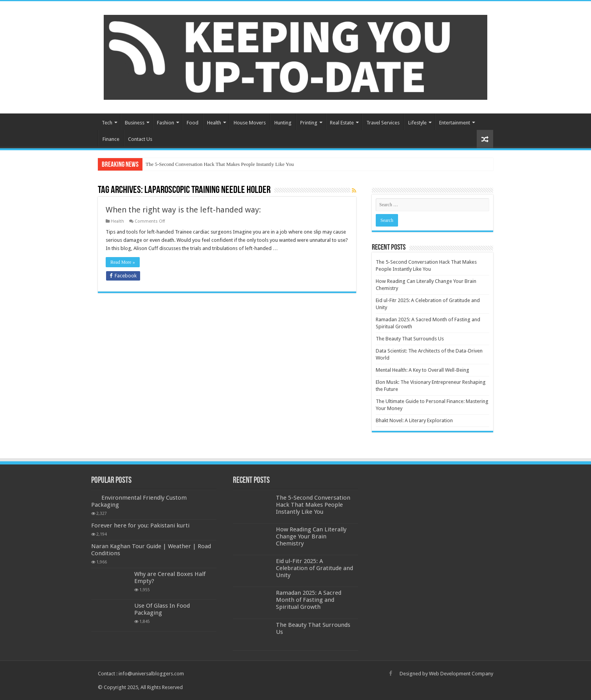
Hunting (283, 123)
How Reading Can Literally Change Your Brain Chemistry (311, 536)
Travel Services (383, 123)
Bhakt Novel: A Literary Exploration (414, 420)
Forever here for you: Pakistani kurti (140, 525)
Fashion (166, 123)
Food (193, 123)
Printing (309, 123)
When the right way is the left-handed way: (183, 210)
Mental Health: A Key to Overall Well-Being (423, 370)
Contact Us (140, 139)
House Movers (250, 123)
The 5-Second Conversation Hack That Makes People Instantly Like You (220, 164)
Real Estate (342, 123)
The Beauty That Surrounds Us (410, 339)
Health (214, 123)
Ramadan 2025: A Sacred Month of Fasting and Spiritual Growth (309, 600)
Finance (111, 139)
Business (135, 123)
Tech (107, 123)
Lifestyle (417, 123)
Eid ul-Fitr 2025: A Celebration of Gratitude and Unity (314, 568)
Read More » (123, 262)
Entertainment (455, 123)
